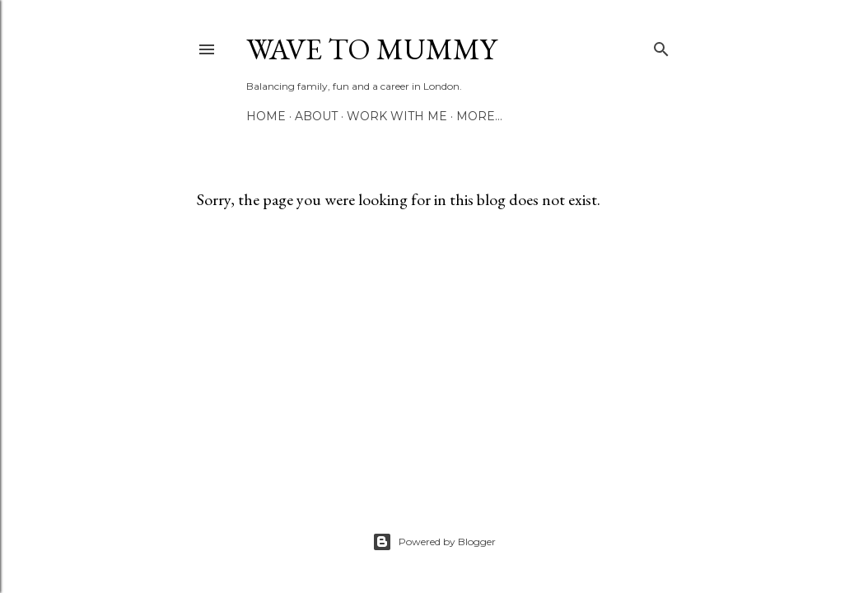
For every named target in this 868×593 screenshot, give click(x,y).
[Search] (661, 46)
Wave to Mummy (371, 49)
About (316, 116)
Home (266, 116)
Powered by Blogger (434, 542)
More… (479, 116)
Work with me (397, 116)
